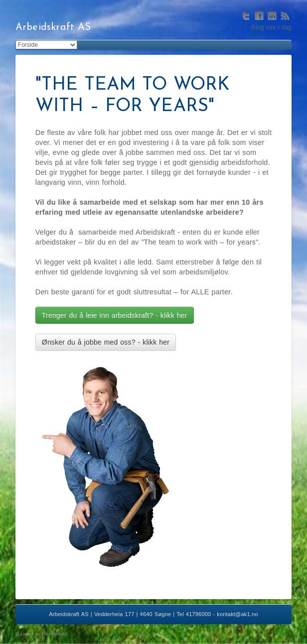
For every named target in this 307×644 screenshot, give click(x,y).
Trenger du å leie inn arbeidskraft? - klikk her (115, 315)
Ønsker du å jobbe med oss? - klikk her (106, 342)
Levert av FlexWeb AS (44, 634)
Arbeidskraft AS (53, 27)
